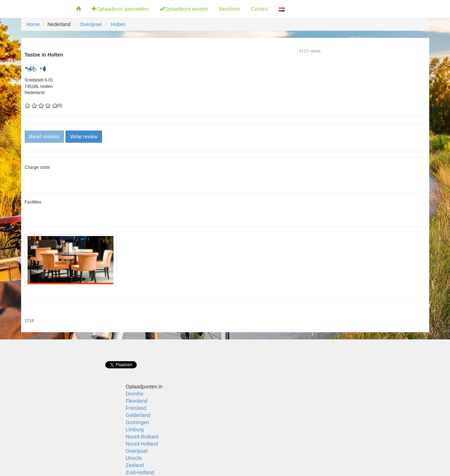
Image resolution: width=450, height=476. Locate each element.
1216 (30, 321)
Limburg (135, 430)
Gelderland (138, 415)
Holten (118, 24)
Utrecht (134, 458)
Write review (84, 137)
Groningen (137, 422)
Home (33, 24)
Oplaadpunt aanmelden (120, 9)
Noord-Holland (142, 444)
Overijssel (91, 24)
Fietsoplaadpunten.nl (35, 9)
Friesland (136, 408)
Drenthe (135, 394)
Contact (260, 9)
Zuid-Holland (140, 472)
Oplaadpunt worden (184, 9)
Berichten (230, 9)
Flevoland (137, 401)
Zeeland (135, 465)
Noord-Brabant (142, 437)
